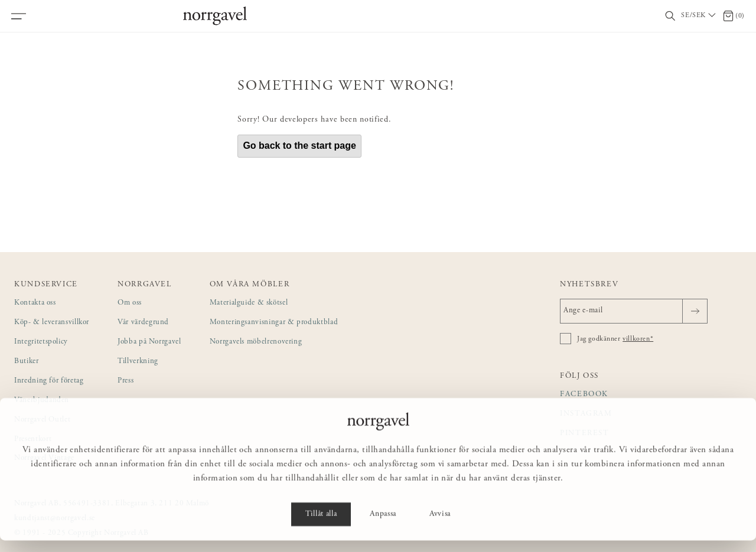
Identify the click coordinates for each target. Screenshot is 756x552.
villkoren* (638, 339)
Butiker (27, 362)
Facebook (584, 395)
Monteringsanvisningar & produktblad (274, 323)
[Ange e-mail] (634, 311)
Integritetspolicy (41, 342)
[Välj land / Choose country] (699, 16)
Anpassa (383, 526)
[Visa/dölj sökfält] (670, 16)
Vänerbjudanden (42, 401)
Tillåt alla (321, 526)
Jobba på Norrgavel (149, 342)
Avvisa (440, 526)
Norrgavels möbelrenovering (256, 342)
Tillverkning (138, 362)
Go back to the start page (299, 146)
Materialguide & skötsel (249, 303)
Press (126, 381)
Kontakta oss (35, 303)
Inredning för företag (49, 381)
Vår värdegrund (143, 323)
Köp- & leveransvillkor (52, 323)
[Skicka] (695, 311)
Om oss (130, 303)
